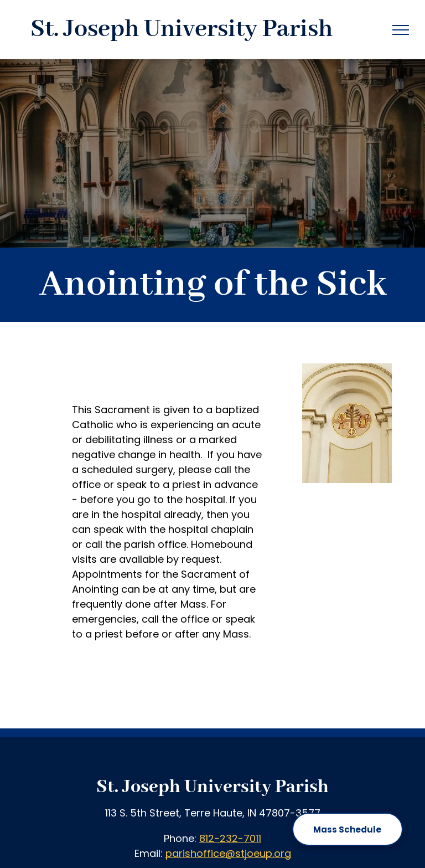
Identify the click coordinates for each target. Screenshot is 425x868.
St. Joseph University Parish (212, 787)
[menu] (401, 30)
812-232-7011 (230, 838)
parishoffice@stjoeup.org (228, 853)
